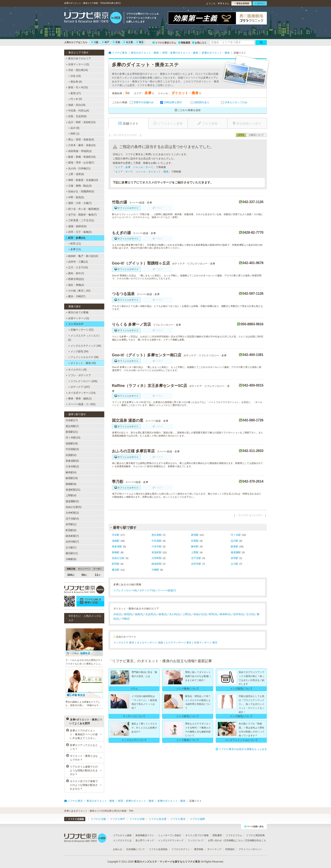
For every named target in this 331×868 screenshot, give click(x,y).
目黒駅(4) (71, 455)
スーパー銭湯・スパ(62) (81, 404)
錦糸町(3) (225, 614)
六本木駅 (157, 547)
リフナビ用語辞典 (255, 835)
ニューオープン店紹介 (170, 835)
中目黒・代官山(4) (78, 111)
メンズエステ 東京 (124, 643)
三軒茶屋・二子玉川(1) (80, 220)
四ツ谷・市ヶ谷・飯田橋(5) (83, 209)
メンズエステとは (122, 840)
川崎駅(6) (71, 559)
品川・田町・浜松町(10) (81, 122)
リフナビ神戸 (118, 819)
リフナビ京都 (137, 819)
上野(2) (187, 614)
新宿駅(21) (72, 432)
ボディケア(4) (147, 590)
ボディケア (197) (79, 387)
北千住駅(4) (72, 519)
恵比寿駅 (157, 535)
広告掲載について (136, 849)
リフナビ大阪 (98, 819)
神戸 (106, 42)
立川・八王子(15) (77, 267)
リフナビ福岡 (197, 819)
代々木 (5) (75, 99)
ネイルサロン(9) (76, 370)
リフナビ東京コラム (164, 43)
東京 (140, 42)
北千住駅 (196, 558)
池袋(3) (139, 614)
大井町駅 (157, 558)
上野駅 (195, 552)
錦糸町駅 (157, 564)
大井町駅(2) (72, 513)
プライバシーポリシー (250, 849)
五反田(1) (151, 614)
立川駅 (235, 564)
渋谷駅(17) (72, 420)
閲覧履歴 (184, 43)
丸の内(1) (175, 614)
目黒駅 (195, 541)
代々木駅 (236, 535)
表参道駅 (117, 547)
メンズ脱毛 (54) (78, 351)
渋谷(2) (117, 614)
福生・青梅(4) (75, 285)
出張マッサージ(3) (78, 64)
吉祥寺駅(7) (72, 542)
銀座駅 (235, 547)
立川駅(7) (71, 548)
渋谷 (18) (75, 76)
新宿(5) (128, 614)
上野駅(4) (71, 495)
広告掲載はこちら (233, 840)
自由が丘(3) (200, 614)
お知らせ (118, 849)
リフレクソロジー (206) (83, 381)
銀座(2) (163, 614)
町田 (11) (75, 244)
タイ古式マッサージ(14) (81, 393)
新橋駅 (116, 552)
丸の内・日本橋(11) (78, 168)
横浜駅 (116, 570)
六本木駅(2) (72, 467)
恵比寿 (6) (75, 82)
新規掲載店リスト (145, 835)
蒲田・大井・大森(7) (79, 203)
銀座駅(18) (72, 478)
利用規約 (230, 849)
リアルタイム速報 (122, 835)
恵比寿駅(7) (72, 426)
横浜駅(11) (72, 553)
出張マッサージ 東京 (206, 643)
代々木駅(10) (73, 438)
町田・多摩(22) (76, 238)
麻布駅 (195, 547)
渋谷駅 (116, 535)
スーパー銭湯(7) (167, 590)
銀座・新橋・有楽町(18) (81, 157)
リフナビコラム (234, 835)
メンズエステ (75, 324)
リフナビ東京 (178, 819)
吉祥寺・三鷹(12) (77, 262)
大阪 (95, 42)
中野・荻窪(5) (75, 197)
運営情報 (199, 849)
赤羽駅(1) (71, 524)
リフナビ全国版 (75, 819)
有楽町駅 (157, 552)
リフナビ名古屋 (157, 819)
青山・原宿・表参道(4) (80, 140)
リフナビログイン (181, 849)
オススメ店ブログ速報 (197, 835)
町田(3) (213, 614)
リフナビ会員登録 (158, 849)
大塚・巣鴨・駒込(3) (79, 186)
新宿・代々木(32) (77, 87)
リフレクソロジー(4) (125, 590)
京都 (116, 42)
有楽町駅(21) (73, 490)
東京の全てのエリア (79, 58)
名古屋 (128, 42)
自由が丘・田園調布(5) (80, 191)
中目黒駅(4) (72, 449)
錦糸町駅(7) (72, 536)
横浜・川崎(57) (76, 296)
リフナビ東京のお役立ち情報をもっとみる (241, 749)
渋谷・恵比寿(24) (77, 70)
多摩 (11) (75, 249)
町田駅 (116, 564)
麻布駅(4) (71, 472)
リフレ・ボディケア (78, 375)
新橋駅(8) (71, 484)
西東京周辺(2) (75, 279)
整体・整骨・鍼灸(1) (79, 399)
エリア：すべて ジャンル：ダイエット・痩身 (142, 172)
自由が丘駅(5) (74, 507)
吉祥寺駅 (196, 564)
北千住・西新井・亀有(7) (81, 215)
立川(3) (250, 614)
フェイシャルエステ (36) (83, 357)
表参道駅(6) (72, 461)
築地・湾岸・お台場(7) (80, 163)
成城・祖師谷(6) (76, 226)
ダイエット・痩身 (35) (82, 363)
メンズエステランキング (171, 840)
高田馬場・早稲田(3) (79, 151)
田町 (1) (74, 134)
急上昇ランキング (145, 840)
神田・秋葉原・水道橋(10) (82, 180)
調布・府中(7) (75, 273)
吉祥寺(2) (238, 614)
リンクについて (196, 840)
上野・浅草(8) (75, 174)
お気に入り (199, 43)
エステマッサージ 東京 (178, 643)
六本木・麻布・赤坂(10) (81, 145)
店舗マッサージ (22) (81, 330)
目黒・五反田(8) (76, 116)
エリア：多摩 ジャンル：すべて (134, 167)
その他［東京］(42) (78, 291)
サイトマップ (214, 849)
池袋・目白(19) (76, 105)
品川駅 (235, 541)
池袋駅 (116, 541)
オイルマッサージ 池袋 (150, 643)
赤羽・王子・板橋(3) (79, 232)
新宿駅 (195, 535)
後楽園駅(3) (72, 501)
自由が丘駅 (118, 558)
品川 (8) (74, 128)
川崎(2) (126, 619)
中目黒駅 (157, 541)
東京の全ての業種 (77, 312)
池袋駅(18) (72, 443)
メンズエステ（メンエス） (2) (84, 338)
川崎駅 (155, 570)
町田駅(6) (71, 530)
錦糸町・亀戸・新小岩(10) (82, 256)
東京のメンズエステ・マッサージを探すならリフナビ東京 (167, 862)
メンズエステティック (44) (85, 346)
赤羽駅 (235, 558)
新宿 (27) (75, 93)
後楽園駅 (236, 552)
